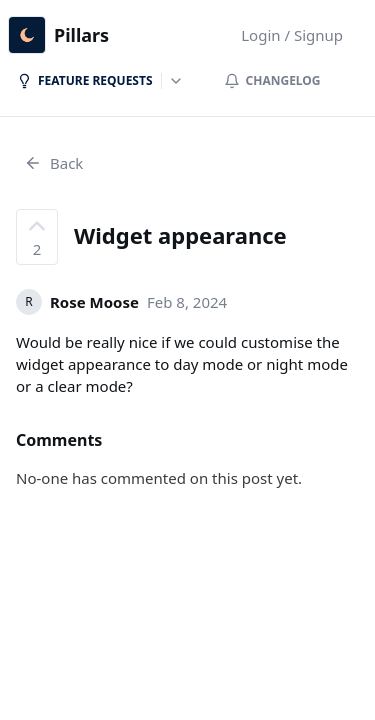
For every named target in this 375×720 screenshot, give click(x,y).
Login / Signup (292, 35)
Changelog (272, 80)
